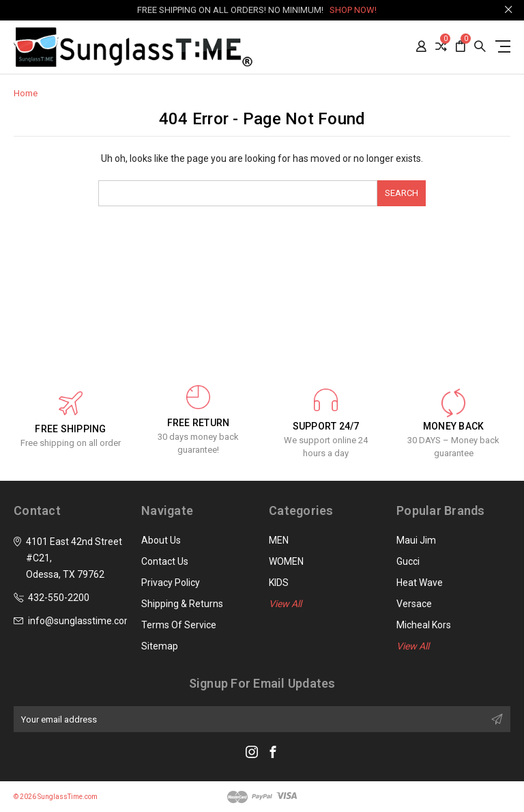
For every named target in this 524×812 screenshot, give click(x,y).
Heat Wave (420, 583)
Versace (414, 604)
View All (285, 604)
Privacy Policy (171, 583)
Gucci (408, 561)
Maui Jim (416, 540)
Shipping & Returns (182, 604)
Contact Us (165, 561)
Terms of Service (179, 625)
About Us (161, 540)
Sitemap (160, 646)
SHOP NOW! (353, 10)
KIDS (279, 583)
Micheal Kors (424, 625)
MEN (279, 540)
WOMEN (286, 561)
